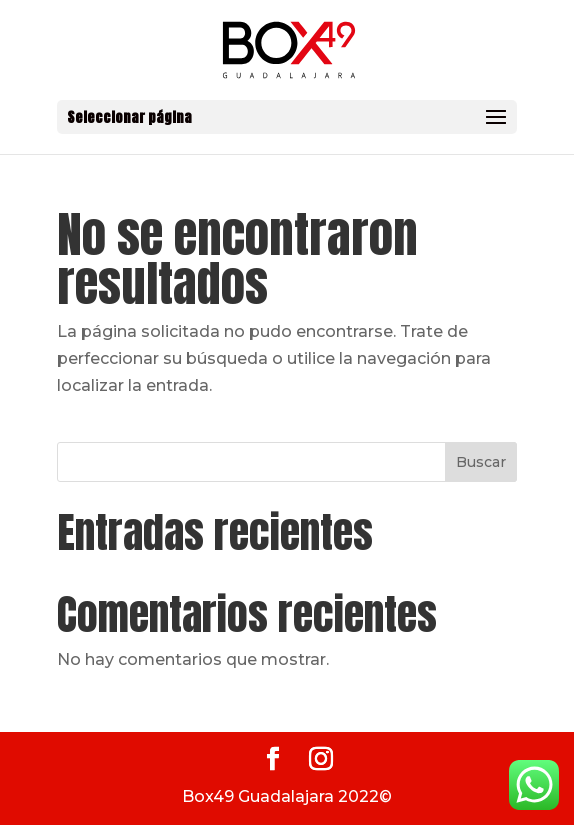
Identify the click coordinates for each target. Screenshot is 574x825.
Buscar (481, 462)
